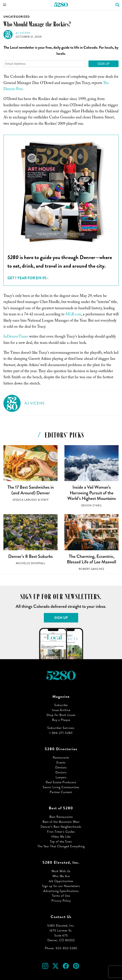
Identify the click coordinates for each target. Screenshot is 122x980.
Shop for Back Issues (61, 715)
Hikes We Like (61, 837)
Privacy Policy (61, 901)
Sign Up (104, 64)
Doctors (61, 772)
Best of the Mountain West (61, 822)
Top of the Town (61, 842)
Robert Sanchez (91, 569)
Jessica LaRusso (25, 500)
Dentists (61, 767)
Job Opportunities (61, 881)
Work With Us (61, 871)
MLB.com (73, 315)
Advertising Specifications (61, 891)
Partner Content (61, 792)
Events (61, 762)
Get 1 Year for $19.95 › (28, 278)
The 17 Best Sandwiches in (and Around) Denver (31, 490)
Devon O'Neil (92, 505)
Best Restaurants (61, 817)
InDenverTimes (16, 337)
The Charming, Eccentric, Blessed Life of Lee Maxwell (91, 559)
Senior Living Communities (61, 787)
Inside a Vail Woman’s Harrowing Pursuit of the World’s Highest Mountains (92, 493)
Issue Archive (61, 710)
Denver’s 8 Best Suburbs (30, 556)
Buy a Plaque (61, 720)
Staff (45, 500)
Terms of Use (61, 896)
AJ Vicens (23, 33)
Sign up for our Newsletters (61, 886)
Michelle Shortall (31, 563)
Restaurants (61, 758)
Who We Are (61, 876)
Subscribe (61, 705)
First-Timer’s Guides (61, 832)
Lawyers (61, 777)
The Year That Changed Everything (61, 846)
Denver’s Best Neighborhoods (61, 827)
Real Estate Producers (61, 782)
